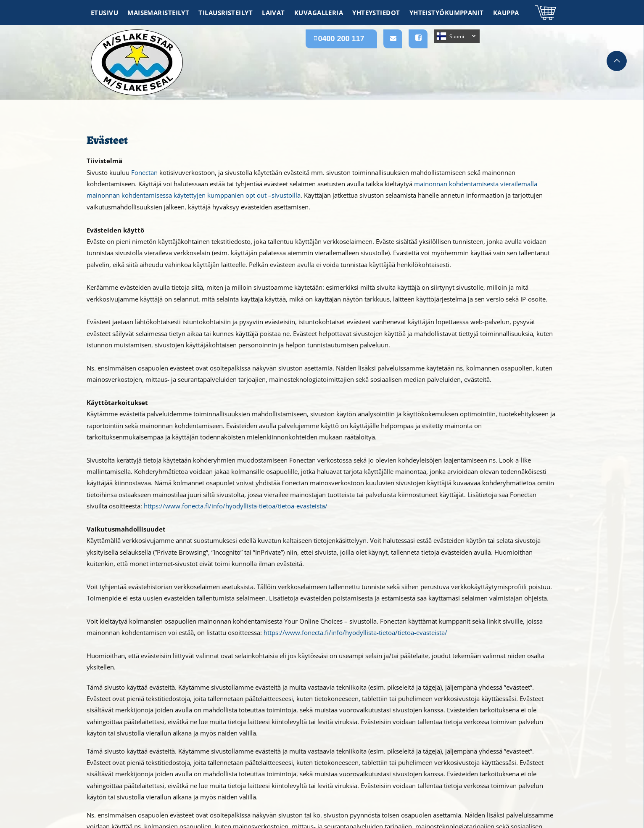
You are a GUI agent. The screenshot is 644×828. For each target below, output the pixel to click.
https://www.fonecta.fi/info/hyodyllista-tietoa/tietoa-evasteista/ (236, 506)
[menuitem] (105, 13)
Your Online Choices (313, 621)
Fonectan (144, 172)
